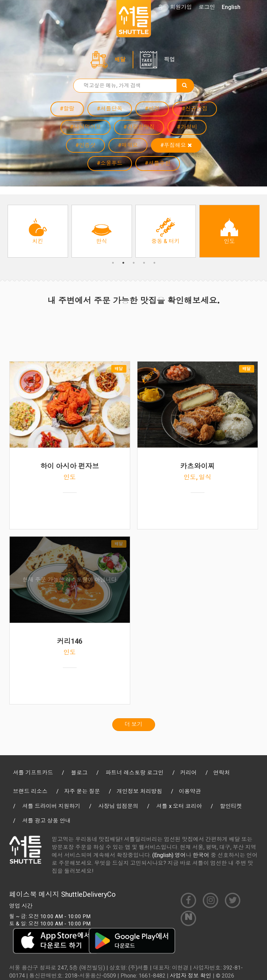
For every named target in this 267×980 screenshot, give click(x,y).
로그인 (207, 7)
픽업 (170, 60)
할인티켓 (231, 806)
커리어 (189, 773)
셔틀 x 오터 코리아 (179, 806)
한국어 (201, 855)
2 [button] (123, 263)
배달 (120, 60)
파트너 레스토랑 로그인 (135, 773)
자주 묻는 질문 (82, 791)
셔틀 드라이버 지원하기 (51, 806)
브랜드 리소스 (30, 791)
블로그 (79, 773)
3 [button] (134, 263)
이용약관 (190, 791)
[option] (38, 231)
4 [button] (144, 263)
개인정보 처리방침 (140, 791)
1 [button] (113, 263)
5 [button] (154, 263)
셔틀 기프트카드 (33, 773)
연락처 (222, 773)
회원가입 (181, 7)
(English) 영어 (169, 855)
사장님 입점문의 (118, 806)
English (231, 7)
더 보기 (134, 724)
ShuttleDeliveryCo (88, 894)
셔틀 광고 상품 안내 (47, 821)
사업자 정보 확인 (191, 976)
